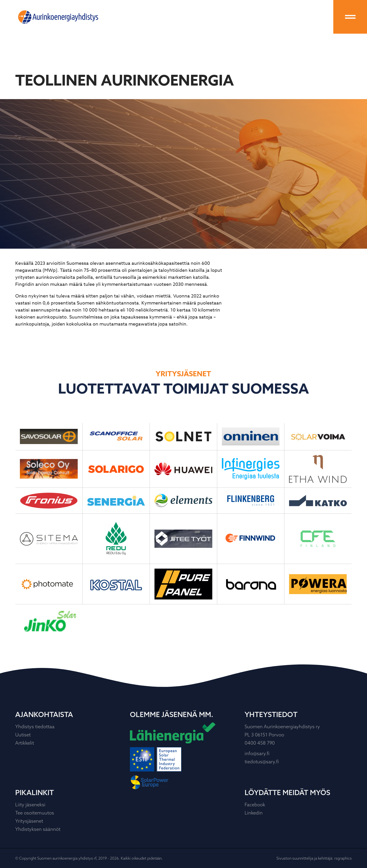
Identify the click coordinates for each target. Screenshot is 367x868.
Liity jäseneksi (30, 805)
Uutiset (23, 735)
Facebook (255, 805)
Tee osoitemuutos (35, 813)
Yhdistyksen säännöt (38, 829)
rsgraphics (343, 858)
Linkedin (254, 813)
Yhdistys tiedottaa (35, 726)
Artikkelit (25, 743)
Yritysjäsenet (29, 821)
